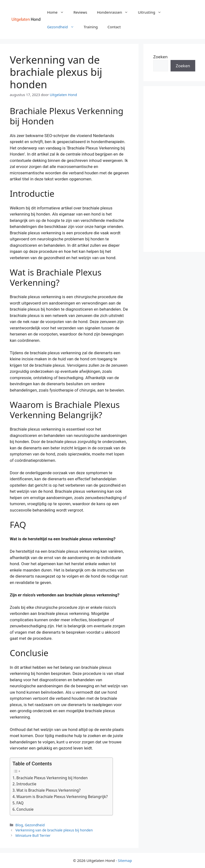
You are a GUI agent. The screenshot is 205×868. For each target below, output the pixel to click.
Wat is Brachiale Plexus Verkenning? (49, 790)
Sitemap (125, 860)
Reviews (80, 12)
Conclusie (25, 809)
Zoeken (160, 57)
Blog (19, 825)
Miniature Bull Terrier (33, 835)
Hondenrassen (115, 12)
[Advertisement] (174, 169)
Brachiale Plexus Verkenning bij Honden (52, 778)
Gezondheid (63, 27)
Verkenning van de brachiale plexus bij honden (54, 830)
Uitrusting (152, 12)
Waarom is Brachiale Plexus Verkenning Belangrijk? (62, 797)
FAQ (20, 803)
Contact (114, 27)
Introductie (26, 784)
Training (91, 27)
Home (58, 12)
